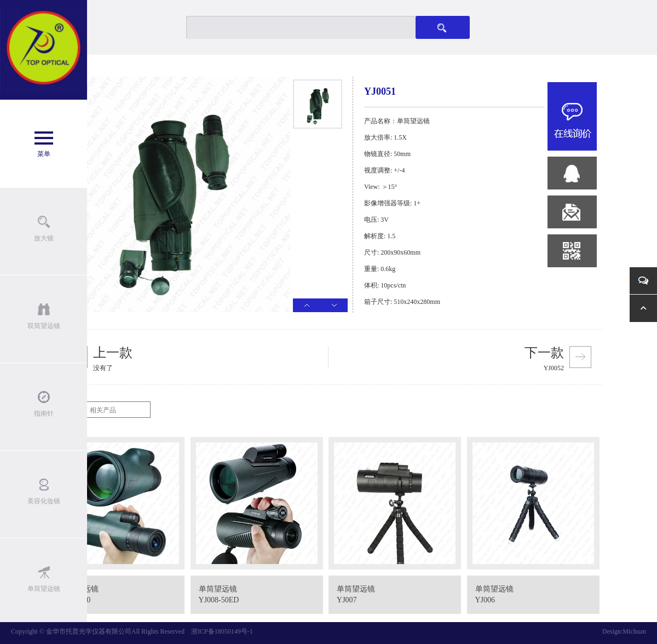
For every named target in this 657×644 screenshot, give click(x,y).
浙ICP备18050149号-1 (222, 631)
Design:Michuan (624, 631)
